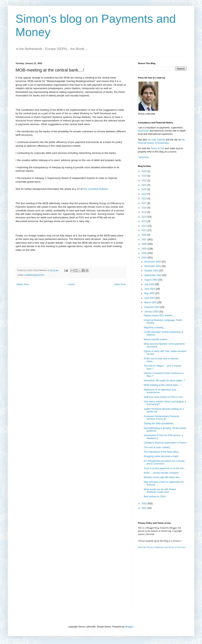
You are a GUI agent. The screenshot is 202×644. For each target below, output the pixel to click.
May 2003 (150, 293)
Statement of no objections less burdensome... (160, 391)
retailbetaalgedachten (34, 275)
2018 (145, 199)
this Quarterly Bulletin (95, 189)
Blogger (129, 627)
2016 (145, 208)
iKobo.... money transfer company (161, 473)
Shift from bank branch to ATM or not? (163, 397)
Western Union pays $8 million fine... (163, 477)
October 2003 (152, 271)
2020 (145, 189)
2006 (145, 244)
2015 (145, 212)
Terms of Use (157, 148)
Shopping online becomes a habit (161, 456)
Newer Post (23, 284)
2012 (145, 226)
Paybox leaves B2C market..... (159, 315)
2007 (145, 240)
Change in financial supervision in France (165, 443)
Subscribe (144, 157)
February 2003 (152, 307)
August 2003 (151, 280)
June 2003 (150, 289)
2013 (145, 221)
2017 (145, 203)
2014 (145, 217)
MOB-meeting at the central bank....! (162, 385)
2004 (145, 253)
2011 (145, 230)
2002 (145, 504)
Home (71, 284)
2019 (145, 194)
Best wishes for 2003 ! (155, 497)
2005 (145, 249)
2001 (145, 508)
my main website (156, 140)
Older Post (120, 284)
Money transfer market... (156, 339)
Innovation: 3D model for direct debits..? (164, 381)
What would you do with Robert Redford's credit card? (160, 491)
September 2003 (153, 275)
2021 (145, 185)
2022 (145, 180)
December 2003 (153, 262)
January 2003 (152, 312)
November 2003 (153, 266)
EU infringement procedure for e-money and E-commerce (164, 462)
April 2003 (150, 298)
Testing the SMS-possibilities (159, 424)
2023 (145, 176)
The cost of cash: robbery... (158, 447)
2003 (145, 258)
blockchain (144, 131)
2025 (145, 171)
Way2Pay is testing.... (155, 328)
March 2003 (151, 302)
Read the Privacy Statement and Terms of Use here (162, 547)
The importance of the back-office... (162, 452)
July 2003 (150, 284)
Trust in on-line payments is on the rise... (165, 468)
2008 (145, 235)
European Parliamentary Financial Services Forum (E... (161, 418)
